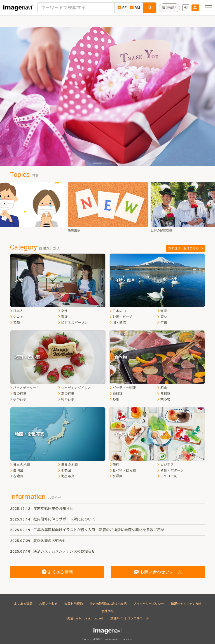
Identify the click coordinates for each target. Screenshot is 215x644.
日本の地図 (20, 465)
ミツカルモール (129, 618)
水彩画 (116, 476)
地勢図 (65, 470)
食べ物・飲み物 (123, 470)
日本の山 (118, 311)
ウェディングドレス (74, 388)
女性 (63, 311)
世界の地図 (68, 465)
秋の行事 (18, 399)
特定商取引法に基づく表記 (108, 604)
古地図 (17, 476)
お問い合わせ (48, 604)
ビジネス (165, 465)
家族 (63, 317)
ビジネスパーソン (73, 323)
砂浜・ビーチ (121, 317)
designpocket (84, 618)
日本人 (17, 311)
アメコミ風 (167, 476)
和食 (162, 388)
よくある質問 (23, 604)
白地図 (17, 470)
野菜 (114, 399)
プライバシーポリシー (149, 604)
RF (122, 8)
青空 (162, 311)
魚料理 (164, 394)
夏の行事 (66, 394)
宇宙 (162, 323)
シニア (17, 317)
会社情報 (107, 611)
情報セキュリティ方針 (186, 604)
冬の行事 (66, 399)
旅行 (114, 465)
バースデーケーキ (25, 388)
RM (135, 8)
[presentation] (4, 203)
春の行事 (18, 394)
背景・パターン (170, 470)
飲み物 (164, 399)
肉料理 (116, 394)
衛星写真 (66, 476)
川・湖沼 (118, 323)
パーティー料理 (123, 388)
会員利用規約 (74, 604)
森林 (162, 317)
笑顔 (15, 323)
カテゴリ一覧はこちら (185, 248)
